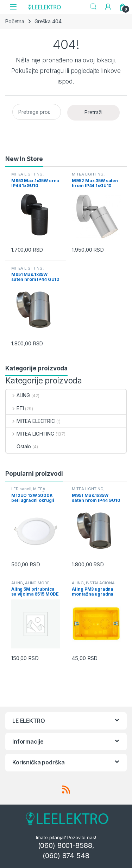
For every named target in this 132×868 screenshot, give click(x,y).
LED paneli (21, 489)
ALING (18, 395)
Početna (15, 21)
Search (93, 7)
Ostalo (18, 446)
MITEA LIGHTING (27, 174)
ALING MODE (37, 583)
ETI (15, 408)
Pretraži (93, 112)
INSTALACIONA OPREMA (93, 585)
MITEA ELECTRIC (30, 421)
